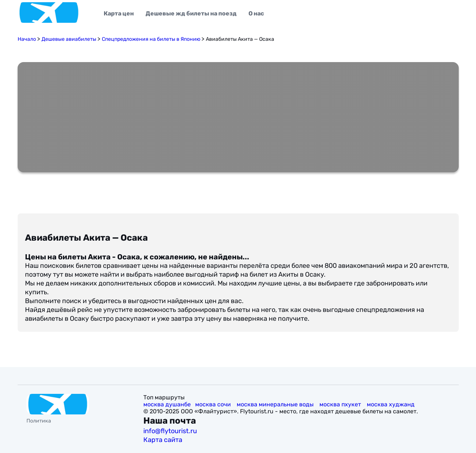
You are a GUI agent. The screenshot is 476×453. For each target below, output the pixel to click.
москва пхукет (341, 404)
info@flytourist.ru (170, 431)
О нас (256, 13)
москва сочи (214, 404)
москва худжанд (391, 404)
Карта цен (119, 13)
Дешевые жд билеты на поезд (191, 13)
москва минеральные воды (276, 404)
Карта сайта (164, 440)
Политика (39, 421)
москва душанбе (167, 404)
